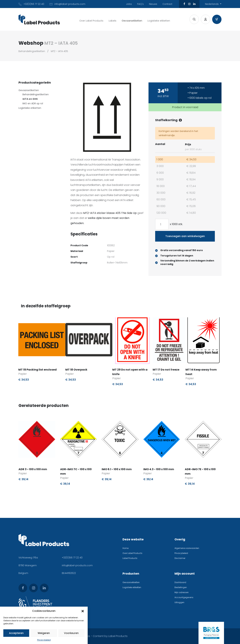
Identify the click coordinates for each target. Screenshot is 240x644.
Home (125, 548)
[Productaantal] (162, 224)
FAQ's (140, 4)
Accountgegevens (184, 597)
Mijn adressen (182, 592)
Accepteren (16, 633)
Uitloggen (179, 602)
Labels (112, 21)
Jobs (129, 4)
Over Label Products (91, 21)
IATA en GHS (30, 99)
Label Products (130, 558)
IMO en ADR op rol (33, 103)
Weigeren (44, 633)
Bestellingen (181, 587)
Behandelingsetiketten (32, 51)
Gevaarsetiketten (132, 21)
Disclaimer (180, 558)
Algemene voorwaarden (187, 548)
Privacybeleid (44, 640)
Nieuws (153, 4)
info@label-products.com (77, 565)
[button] (83, 611)
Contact (167, 4)
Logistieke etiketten (159, 21)
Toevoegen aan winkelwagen (185, 236)
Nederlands (212, 4)
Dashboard (180, 582)
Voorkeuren (71, 633)
